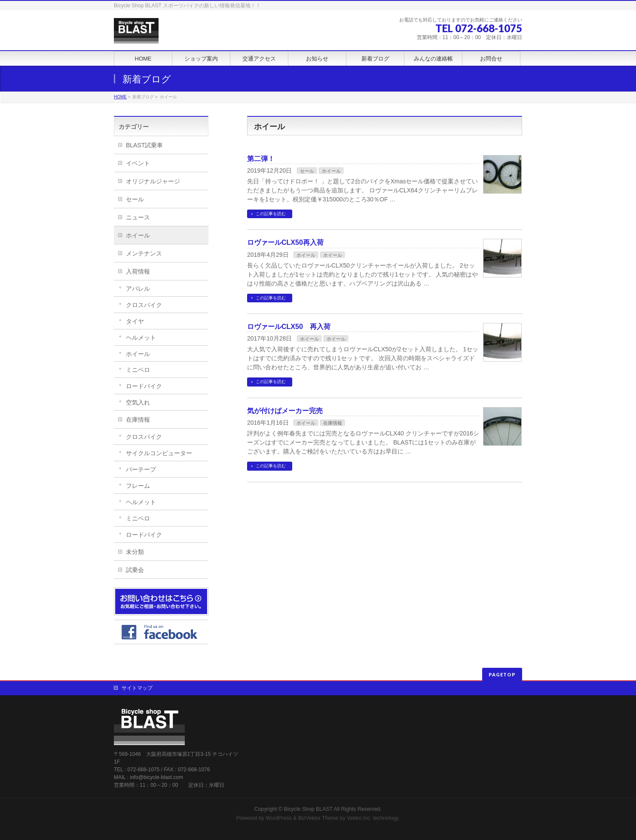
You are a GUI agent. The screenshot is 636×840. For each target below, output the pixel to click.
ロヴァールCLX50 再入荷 (289, 327)
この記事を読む (271, 214)
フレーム (138, 486)
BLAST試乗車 (144, 145)
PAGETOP (502, 674)
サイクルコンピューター (159, 453)
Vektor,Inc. (359, 818)
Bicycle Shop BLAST (309, 809)
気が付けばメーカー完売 (285, 411)
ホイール (331, 171)
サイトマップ (137, 688)
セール (307, 171)
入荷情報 (138, 271)
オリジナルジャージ (153, 181)
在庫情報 (333, 423)
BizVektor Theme (318, 818)
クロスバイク (144, 305)
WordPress (279, 818)
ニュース (138, 217)
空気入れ (138, 402)
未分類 (135, 552)
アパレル (138, 289)
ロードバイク (144, 386)
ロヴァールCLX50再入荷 (285, 242)
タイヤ (135, 321)
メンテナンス (144, 253)
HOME (120, 97)
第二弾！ (261, 159)
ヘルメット (141, 338)
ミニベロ (138, 370)
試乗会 (135, 570)
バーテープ (141, 469)
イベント (138, 163)
